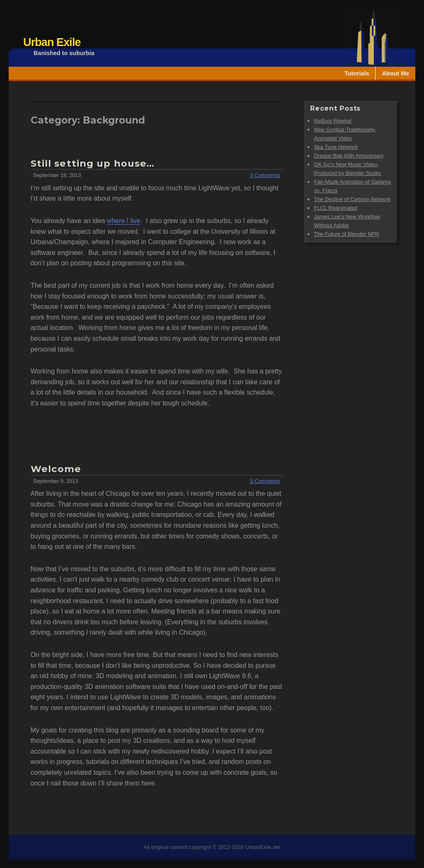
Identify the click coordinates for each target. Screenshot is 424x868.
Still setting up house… (93, 163)
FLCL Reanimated (336, 208)
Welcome (56, 469)
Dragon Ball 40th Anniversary (349, 156)
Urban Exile (52, 42)
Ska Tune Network (336, 147)
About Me (395, 73)
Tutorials (357, 73)
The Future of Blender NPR (347, 234)
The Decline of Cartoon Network (352, 199)
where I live (124, 221)
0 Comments (265, 175)
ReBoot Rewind (332, 121)
